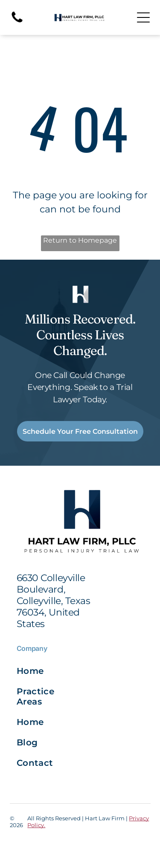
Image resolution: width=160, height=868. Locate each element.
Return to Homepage (80, 240)
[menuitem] (48, 671)
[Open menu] (143, 17)
